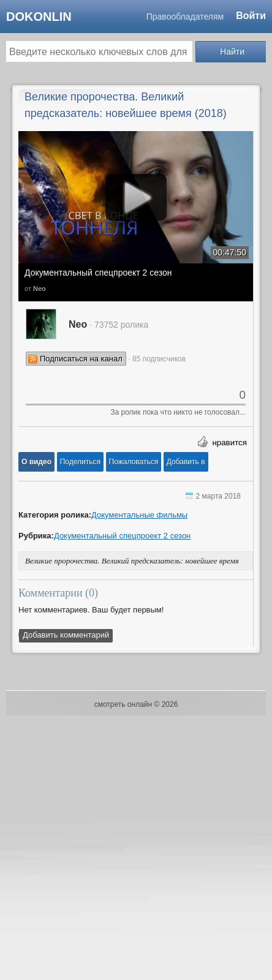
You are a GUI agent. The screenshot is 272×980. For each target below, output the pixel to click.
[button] (36, 462)
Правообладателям (185, 17)
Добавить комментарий (66, 635)
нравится (229, 443)
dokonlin (39, 17)
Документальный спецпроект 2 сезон (98, 273)
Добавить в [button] (186, 462)
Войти (251, 16)
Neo (40, 288)
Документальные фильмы (139, 515)
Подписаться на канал (81, 359)
